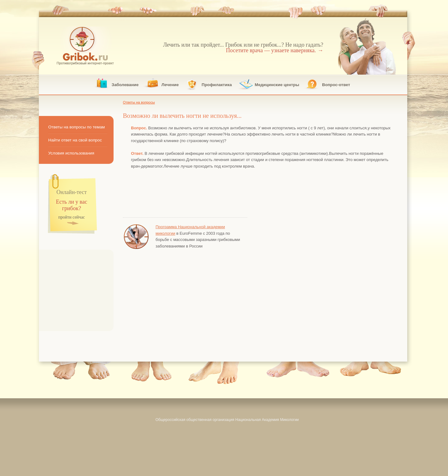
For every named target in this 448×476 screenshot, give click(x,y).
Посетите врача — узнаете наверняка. (275, 50)
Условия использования (71, 153)
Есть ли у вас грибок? (72, 205)
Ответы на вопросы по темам (77, 127)
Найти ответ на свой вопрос (75, 140)
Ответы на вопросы (139, 102)
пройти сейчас (72, 217)
